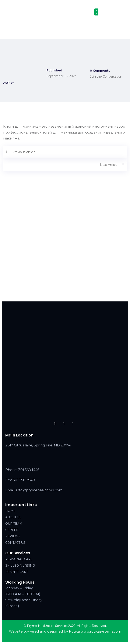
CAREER (12, 530)
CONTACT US (15, 543)
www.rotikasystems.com (101, 631)
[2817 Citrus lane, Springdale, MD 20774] (65, 264)
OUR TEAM (14, 524)
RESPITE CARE (17, 572)
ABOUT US (13, 517)
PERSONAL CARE (19, 559)
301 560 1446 (29, 470)
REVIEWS (13, 536)
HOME (10, 511)
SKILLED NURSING (20, 566)
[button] (96, 12)
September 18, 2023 (61, 76)
